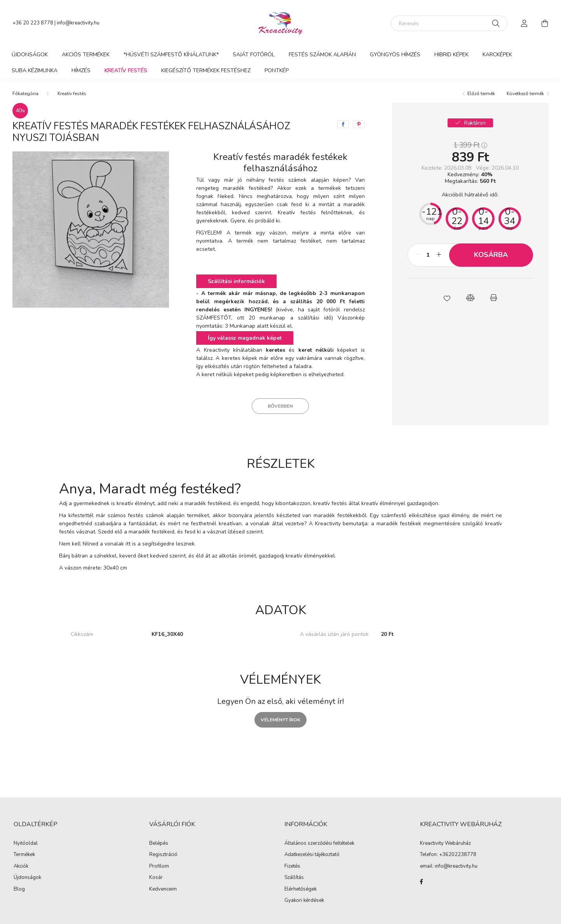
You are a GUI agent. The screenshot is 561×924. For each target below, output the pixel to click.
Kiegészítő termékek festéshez (206, 70)
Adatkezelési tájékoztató (312, 855)
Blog (19, 889)
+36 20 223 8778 (33, 23)
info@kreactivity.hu (78, 23)
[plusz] (439, 255)
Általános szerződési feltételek (319, 844)
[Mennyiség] (428, 255)
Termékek (24, 855)
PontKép (277, 70)
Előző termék (481, 94)
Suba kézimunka (35, 70)
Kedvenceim (163, 889)
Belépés (159, 844)
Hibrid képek (451, 55)
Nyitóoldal (26, 844)
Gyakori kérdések (304, 901)
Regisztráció (163, 855)
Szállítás (294, 878)
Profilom (159, 867)
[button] (447, 298)
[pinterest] (359, 124)
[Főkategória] (25, 94)
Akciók (21, 867)
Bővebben (280, 406)
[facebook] (343, 124)
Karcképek (497, 55)
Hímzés (81, 70)
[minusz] (418, 255)
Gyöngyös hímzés (395, 55)
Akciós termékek (86, 55)
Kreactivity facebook (422, 882)
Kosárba (491, 255)
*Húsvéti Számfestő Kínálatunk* (171, 55)
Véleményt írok (280, 720)
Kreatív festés (126, 70)
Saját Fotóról (254, 55)
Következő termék (525, 94)
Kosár (156, 878)
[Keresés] (449, 23)
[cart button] (545, 23)
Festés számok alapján (322, 55)
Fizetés (292, 867)
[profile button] (524, 23)
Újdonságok (30, 55)
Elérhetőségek (301, 889)
